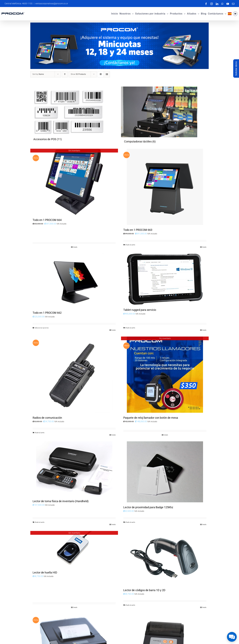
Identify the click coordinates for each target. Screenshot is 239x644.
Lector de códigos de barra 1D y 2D (144, 590)
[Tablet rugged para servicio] (165, 279)
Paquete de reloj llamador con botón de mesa (151, 418)
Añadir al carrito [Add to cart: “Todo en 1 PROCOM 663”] (130, 245)
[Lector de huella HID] (74, 549)
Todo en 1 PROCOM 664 (47, 220)
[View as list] (107, 74)
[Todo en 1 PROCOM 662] (74, 281)
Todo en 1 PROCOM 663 (138, 230)
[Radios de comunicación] (74, 375)
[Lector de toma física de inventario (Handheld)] (74, 469)
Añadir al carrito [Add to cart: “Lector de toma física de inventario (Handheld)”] (39, 522)
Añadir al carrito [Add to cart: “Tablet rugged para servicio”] (130, 328)
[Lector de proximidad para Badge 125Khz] (165, 472)
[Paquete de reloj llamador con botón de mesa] (165, 375)
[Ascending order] (65, 74)
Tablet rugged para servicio (140, 310)
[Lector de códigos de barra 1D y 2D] (165, 558)
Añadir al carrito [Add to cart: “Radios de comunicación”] (39, 433)
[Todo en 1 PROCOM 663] (165, 187)
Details (75, 247)
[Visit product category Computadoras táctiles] (165, 116)
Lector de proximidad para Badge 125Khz (148, 507)
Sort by (38, 74)
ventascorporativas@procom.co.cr (52, 4)
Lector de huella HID (45, 572)
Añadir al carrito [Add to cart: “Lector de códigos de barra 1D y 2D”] (130, 605)
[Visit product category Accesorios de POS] (74, 115)
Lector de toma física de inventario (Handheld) (61, 501)
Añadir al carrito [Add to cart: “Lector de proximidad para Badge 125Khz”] (130, 522)
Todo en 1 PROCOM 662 (47, 313)
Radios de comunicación (47, 418)
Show (78, 74)
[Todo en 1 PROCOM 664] (74, 182)
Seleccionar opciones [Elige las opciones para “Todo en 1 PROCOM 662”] (42, 328)
